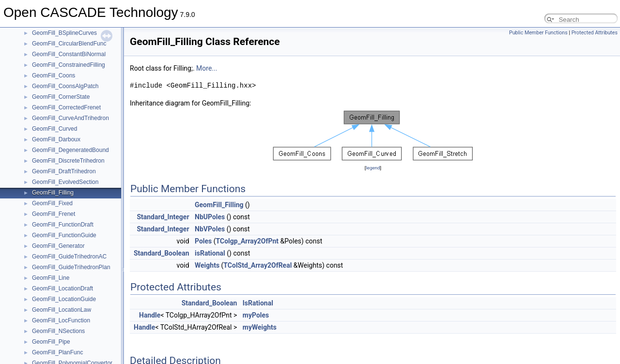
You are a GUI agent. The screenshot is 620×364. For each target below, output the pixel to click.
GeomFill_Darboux (56, 139)
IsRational (258, 303)
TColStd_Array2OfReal (257, 265)
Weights (207, 265)
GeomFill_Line (51, 278)
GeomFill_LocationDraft (62, 288)
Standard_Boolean (162, 253)
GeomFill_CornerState (61, 97)
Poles (203, 241)
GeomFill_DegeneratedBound (70, 150)
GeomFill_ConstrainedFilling (69, 65)
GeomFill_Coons (54, 76)
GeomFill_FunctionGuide (64, 235)
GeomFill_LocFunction (61, 320)
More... (207, 68)
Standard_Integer (163, 217)
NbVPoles (210, 229)
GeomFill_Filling (53, 193)
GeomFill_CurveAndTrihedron (70, 118)
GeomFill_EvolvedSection (65, 182)
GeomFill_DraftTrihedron (64, 171)
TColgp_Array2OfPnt (248, 241)
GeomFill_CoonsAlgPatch (65, 86)
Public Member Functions (538, 33)
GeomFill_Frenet (54, 214)
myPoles (256, 315)
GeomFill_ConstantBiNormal (69, 54)
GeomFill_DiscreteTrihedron (68, 161)
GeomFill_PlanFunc (57, 352)
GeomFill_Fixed (52, 203)
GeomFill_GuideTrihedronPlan (71, 267)
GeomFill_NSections (58, 331)
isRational (210, 253)
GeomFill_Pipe (51, 342)
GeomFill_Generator (58, 246)
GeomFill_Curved (54, 129)
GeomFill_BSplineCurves (64, 33)
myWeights (260, 327)
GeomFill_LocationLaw (62, 310)
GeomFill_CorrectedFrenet (66, 107)
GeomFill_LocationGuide (64, 299)
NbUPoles (210, 217)
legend (373, 168)
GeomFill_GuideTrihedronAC (69, 257)
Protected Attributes (595, 33)
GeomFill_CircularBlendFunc (69, 44)
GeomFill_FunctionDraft (63, 225)
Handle (150, 315)
